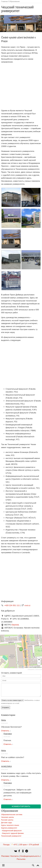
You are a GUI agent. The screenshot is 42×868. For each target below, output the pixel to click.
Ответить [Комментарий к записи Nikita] (5, 731)
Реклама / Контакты (10, 856)
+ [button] (39, 660)
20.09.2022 (7, 737)
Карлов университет (9, 828)
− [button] (39, 663)
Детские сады (7, 823)
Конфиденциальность (30, 856)
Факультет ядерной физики (13, 833)
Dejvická (15, 625)
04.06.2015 (4, 770)
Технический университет (11, 836)
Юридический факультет (12, 831)
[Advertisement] (21, 86)
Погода (10, 845)
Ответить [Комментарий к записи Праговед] (8, 744)
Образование (14, 1)
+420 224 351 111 (12, 605)
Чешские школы (8, 817)
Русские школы (7, 820)
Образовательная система (12, 814)
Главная (4, 1)
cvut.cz (27, 605)
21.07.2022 (4, 754)
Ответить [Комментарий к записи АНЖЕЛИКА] (5, 780)
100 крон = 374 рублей (29, 845)
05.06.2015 (7, 786)
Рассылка (21, 859)
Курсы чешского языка (10, 825)
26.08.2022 (4, 723)
